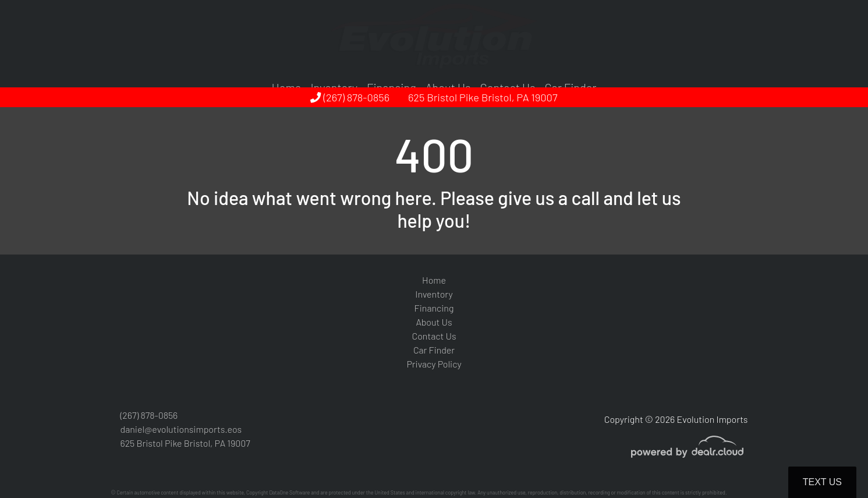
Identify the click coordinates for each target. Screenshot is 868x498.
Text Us (822, 482)
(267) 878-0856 (350, 97)
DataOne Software (289, 492)
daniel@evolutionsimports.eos (181, 429)
